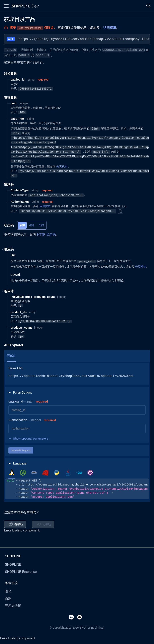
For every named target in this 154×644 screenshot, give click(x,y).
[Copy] (120, 211)
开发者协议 (13, 606)
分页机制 (62, 166)
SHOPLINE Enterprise (21, 572)
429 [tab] (41, 225)
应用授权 (45, 206)
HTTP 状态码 (46, 235)
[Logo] (26, 6)
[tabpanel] (77, 489)
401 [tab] (32, 225)
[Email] (81, 617)
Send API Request (21, 450)
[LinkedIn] (73, 617)
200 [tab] (22, 225)
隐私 (8, 591)
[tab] (12, 473)
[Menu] (6, 6)
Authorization (18, 420)
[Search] (148, 6)
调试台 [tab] (11, 356)
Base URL (16, 368)
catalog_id (16, 401)
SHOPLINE (13, 565)
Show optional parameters (28, 439)
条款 (8, 599)
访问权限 (110, 28)
